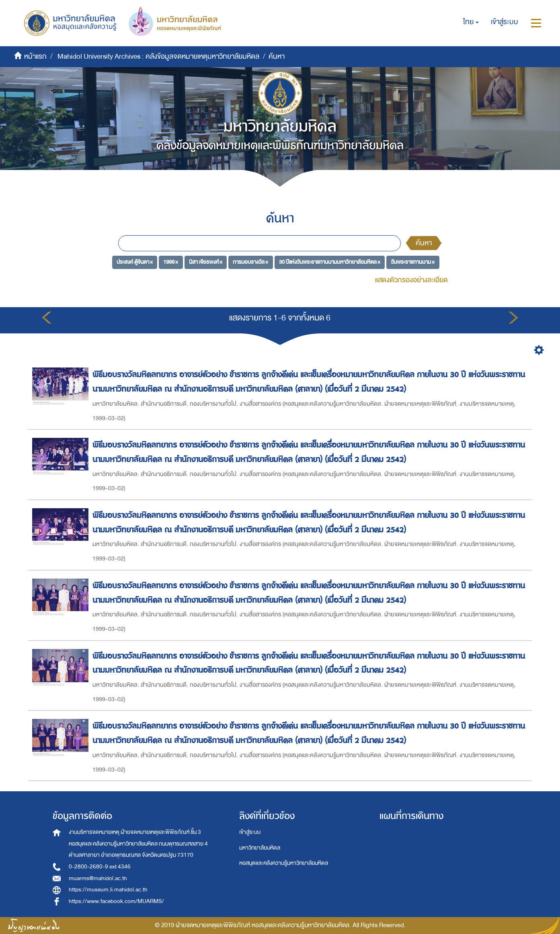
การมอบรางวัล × (250, 262)
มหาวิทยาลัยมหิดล (260, 848)
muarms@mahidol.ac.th (98, 878)
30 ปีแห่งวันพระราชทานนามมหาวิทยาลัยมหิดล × (330, 262)
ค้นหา (424, 243)
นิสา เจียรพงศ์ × (206, 262)
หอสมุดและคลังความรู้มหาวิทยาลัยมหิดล (284, 863)
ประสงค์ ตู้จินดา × (135, 262)
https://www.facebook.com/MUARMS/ (116, 901)
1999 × (171, 262)
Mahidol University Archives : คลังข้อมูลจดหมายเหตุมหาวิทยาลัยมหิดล (158, 56)
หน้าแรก (35, 56)
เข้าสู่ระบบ (250, 832)
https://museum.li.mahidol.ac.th (108, 890)
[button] (471, 22)
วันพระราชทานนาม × (413, 262)
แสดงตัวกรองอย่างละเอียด (411, 280)
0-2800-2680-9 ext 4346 (100, 867)
